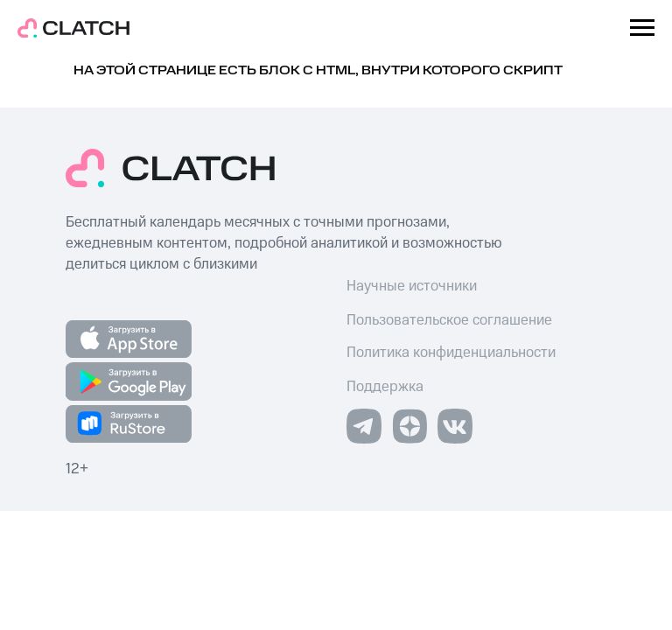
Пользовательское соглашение (449, 320)
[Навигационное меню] (642, 28)
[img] (409, 426)
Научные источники (412, 286)
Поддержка (385, 387)
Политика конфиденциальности (451, 353)
